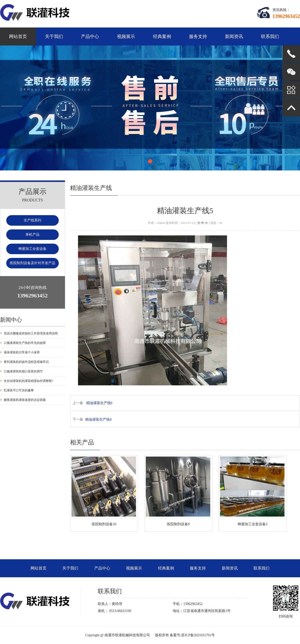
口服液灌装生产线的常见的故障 (25, 343)
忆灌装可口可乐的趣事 (19, 390)
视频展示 (126, 36)
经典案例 (162, 36)
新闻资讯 (234, 36)
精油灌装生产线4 (98, 419)
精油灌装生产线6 (99, 403)
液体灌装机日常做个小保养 (22, 352)
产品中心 (90, 36)
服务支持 (198, 36)
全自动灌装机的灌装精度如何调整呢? (28, 381)
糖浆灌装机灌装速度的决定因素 (25, 400)
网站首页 (18, 36)
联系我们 (270, 36)
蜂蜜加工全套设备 (32, 249)
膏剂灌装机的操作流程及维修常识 (26, 362)
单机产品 (32, 235)
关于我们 (54, 36)
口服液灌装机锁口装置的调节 (23, 371)
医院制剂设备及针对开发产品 (32, 263)
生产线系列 (32, 220)
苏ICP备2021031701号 (198, 635)
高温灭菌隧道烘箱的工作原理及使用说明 (31, 333)
